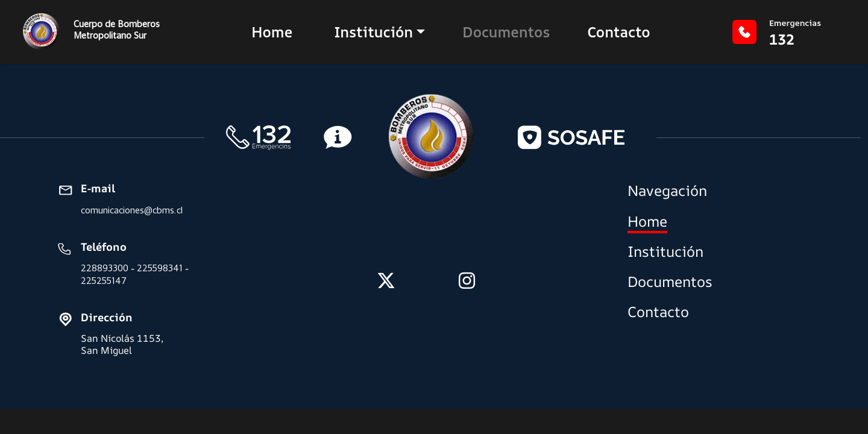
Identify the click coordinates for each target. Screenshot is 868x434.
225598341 (160, 268)
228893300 (105, 268)
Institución (373, 32)
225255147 (104, 281)
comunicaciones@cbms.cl (132, 210)
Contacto (618, 32)
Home (272, 32)
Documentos (506, 32)
